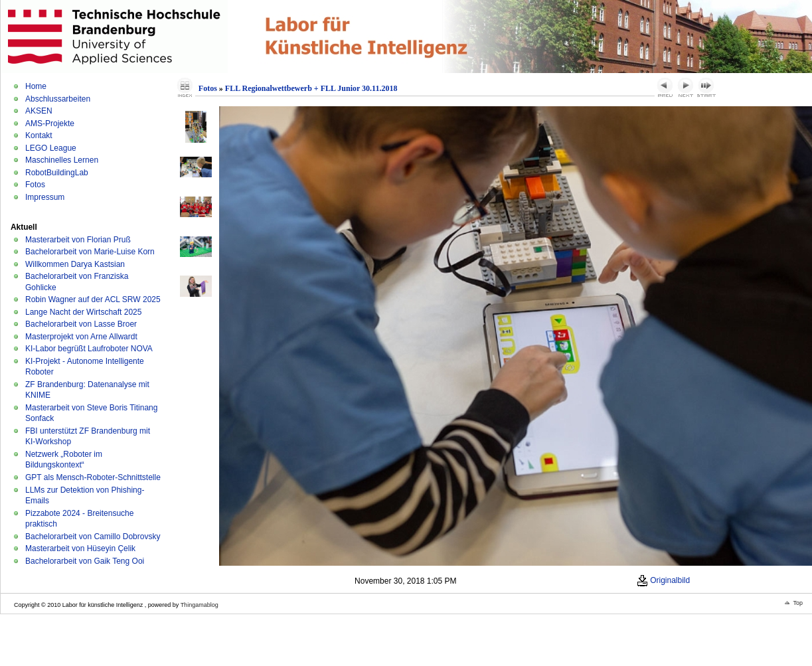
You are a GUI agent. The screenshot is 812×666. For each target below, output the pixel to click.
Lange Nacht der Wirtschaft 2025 (83, 312)
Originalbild (663, 580)
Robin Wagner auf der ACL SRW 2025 (93, 299)
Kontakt (39, 135)
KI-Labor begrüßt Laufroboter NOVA (89, 349)
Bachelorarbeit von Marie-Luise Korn (90, 252)
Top (798, 603)
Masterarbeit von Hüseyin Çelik (80, 548)
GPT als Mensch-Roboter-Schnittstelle (93, 477)
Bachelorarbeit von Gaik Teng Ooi (85, 561)
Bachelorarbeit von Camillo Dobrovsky (93, 537)
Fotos (35, 185)
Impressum (45, 197)
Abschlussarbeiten (58, 99)
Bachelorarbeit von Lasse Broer (81, 324)
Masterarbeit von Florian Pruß (78, 240)
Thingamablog (200, 605)
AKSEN (39, 111)
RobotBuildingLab (57, 173)
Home (36, 86)
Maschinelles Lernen (62, 160)
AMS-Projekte (50, 124)
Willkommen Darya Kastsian (75, 264)
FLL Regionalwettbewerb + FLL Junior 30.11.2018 (311, 88)
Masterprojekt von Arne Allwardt (81, 337)
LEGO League (51, 148)
